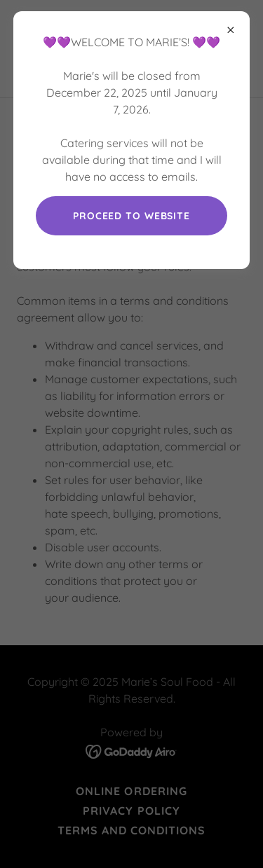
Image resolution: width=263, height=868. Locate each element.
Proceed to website (131, 216)
